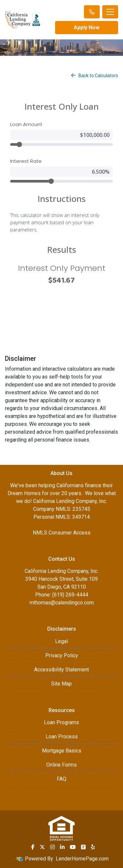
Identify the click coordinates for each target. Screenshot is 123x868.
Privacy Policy (62, 655)
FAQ (61, 779)
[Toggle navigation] (110, 12)
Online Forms (61, 765)
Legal (61, 641)
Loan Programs (61, 722)
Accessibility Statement (61, 670)
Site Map (61, 684)
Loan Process (62, 737)
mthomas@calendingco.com (62, 603)
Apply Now (87, 27)
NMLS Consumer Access (62, 533)
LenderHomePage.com (82, 859)
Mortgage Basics (62, 751)
